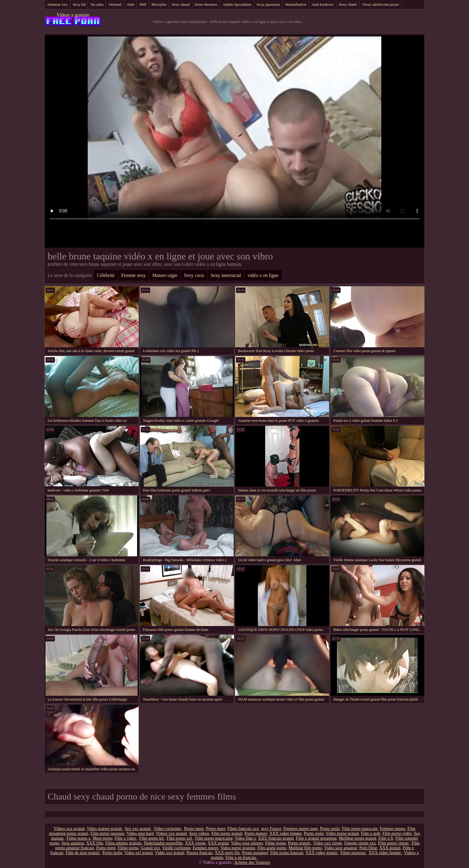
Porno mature (256, 833)
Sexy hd (79, 4)
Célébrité (106, 275)
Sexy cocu (194, 275)
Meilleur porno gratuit (357, 838)
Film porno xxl (180, 838)
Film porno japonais (107, 833)
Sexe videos (199, 833)
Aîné (130, 4)
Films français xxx (243, 829)
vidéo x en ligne (263, 275)
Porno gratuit (299, 843)
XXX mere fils (227, 853)
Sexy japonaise (268, 4)
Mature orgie (165, 275)
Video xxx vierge (328, 843)
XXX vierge (195, 843)
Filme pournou (353, 853)
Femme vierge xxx (360, 843)
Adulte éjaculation (237, 4)
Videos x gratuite (73, 15)
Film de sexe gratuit (83, 853)
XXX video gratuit (322, 853)
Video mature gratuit (105, 829)
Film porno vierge (394, 843)
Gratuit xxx (150, 848)
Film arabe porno (272, 848)
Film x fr (386, 838)
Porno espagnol (255, 853)
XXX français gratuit (276, 838)
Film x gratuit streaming (316, 838)
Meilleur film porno (305, 848)
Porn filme (368, 848)
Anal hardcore (323, 4)
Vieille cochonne (176, 848)
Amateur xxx (57, 4)
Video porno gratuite (238, 848)
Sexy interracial (226, 275)
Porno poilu (330, 829)
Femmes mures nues (301, 829)
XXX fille (95, 843)
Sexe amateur (73, 843)
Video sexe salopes (247, 843)
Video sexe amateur (341, 848)
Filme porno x (79, 838)
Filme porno (276, 843)
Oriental (115, 4)
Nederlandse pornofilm (163, 843)
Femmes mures (393, 829)
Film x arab (371, 833)
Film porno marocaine (214, 838)
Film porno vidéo (397, 833)
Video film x (245, 838)
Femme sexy (133, 275)
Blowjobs (159, 4)
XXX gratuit (218, 843)
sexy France (271, 829)
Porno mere (194, 829)
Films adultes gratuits (123, 843)
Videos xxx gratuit (69, 829)
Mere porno (102, 838)
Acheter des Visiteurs (252, 862)
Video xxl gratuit (138, 853)
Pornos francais (200, 853)
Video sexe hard (140, 833)
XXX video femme (286, 833)
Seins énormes (206, 4)
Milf (143, 4)
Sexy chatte (348, 4)
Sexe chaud (181, 4)
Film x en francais (241, 858)
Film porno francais (287, 853)
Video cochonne (168, 829)
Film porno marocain (360, 829)
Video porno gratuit (342, 833)
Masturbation (296, 4)
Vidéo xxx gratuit (170, 853)
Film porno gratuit (227, 833)
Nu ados (97, 4)
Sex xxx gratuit (138, 829)
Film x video (126, 838)
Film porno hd (152, 838)
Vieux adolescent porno (381, 4)
